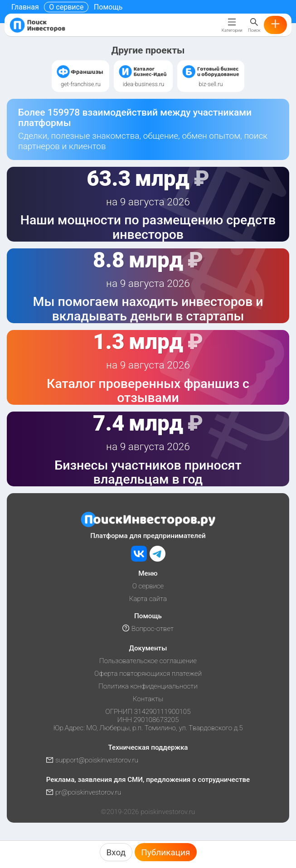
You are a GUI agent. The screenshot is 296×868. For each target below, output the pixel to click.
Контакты (148, 699)
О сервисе (66, 7)
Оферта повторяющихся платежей (148, 674)
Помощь (108, 7)
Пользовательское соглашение (148, 661)
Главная (25, 7)
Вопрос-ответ (148, 629)
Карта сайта (148, 599)
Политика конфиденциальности (148, 686)
